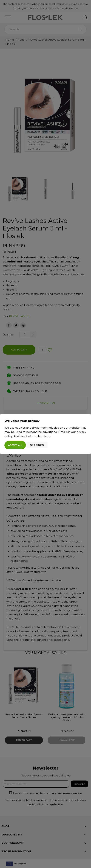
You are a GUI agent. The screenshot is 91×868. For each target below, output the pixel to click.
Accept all (15, 445)
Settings (37, 445)
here (47, 436)
